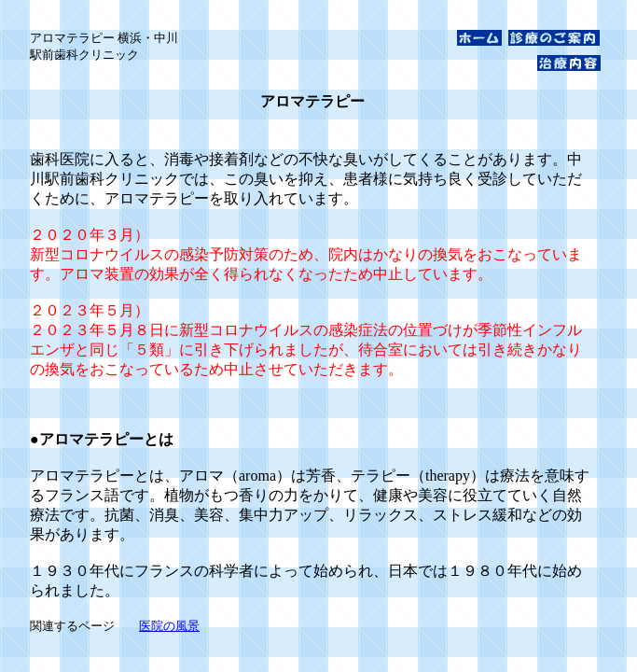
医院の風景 (169, 626)
